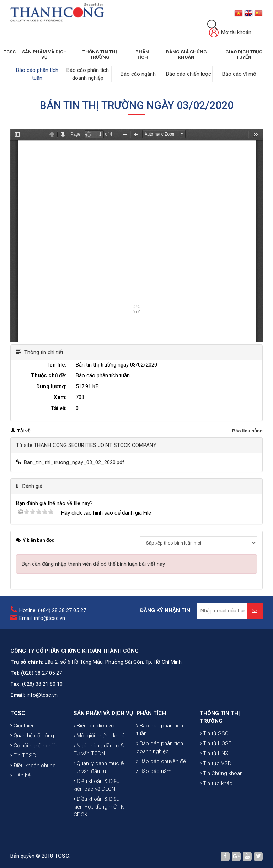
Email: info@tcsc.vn (42, 618)
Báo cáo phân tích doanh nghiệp (160, 747)
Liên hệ (20, 775)
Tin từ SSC (214, 733)
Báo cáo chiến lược (189, 74)
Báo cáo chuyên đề (161, 761)
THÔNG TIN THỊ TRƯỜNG (100, 54)
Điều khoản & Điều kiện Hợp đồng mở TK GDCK (99, 807)
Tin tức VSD (216, 763)
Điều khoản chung (33, 766)
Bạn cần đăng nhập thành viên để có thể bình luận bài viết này (93, 564)
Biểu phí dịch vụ (94, 726)
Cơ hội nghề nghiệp (34, 746)
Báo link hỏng (247, 431)
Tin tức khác (216, 783)
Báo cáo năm (154, 771)
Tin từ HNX (214, 753)
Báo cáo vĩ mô (239, 74)
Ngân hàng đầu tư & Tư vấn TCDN (99, 749)
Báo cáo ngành (138, 74)
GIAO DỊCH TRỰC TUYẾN (244, 54)
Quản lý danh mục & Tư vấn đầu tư (99, 767)
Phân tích (142, 54)
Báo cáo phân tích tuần (160, 730)
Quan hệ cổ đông (32, 736)
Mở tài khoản (230, 33)
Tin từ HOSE (216, 743)
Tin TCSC (23, 756)
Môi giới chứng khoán (100, 736)
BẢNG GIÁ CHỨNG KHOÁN (186, 54)
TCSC (10, 52)
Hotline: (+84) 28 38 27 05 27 (53, 610)
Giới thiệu (23, 726)
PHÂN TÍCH (151, 713)
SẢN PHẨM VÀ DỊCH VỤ (44, 54)
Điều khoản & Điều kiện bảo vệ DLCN (97, 785)
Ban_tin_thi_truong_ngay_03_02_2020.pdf (74, 462)
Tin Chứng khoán (221, 773)
